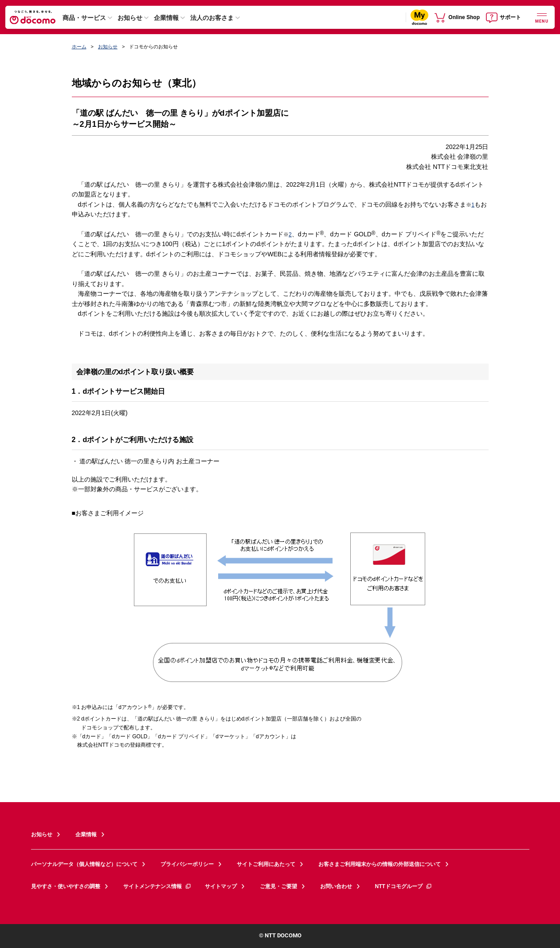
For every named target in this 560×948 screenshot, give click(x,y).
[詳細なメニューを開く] (542, 17)
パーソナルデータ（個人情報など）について (84, 864)
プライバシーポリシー (187, 864)
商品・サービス (84, 18)
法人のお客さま (212, 18)
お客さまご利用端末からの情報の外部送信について (380, 864)
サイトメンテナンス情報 (157, 886)
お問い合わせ (336, 886)
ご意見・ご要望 (278, 886)
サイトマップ (221, 886)
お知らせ (130, 18)
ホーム (79, 47)
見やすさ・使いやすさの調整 (66, 886)
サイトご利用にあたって (266, 864)
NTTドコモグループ (404, 886)
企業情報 (166, 18)
